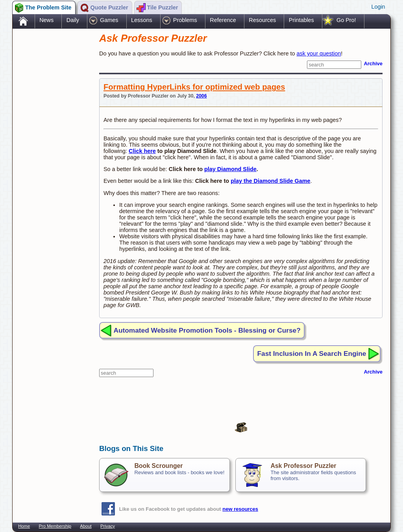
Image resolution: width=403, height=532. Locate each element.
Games (109, 20)
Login (378, 7)
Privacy (108, 526)
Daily (73, 20)
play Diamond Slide (230, 169)
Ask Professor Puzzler (303, 466)
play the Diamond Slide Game (270, 181)
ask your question (319, 53)
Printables (301, 20)
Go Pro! (346, 20)
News (46, 20)
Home (24, 526)
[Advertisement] (52, 155)
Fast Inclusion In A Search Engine (312, 353)
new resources (240, 509)
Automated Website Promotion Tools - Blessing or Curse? (207, 330)
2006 (201, 96)
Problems (185, 20)
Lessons (142, 20)
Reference (223, 20)
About (86, 526)
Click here (142, 151)
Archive (373, 64)
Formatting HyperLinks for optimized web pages (194, 87)
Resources (262, 20)
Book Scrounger (158, 466)
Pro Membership (55, 526)
